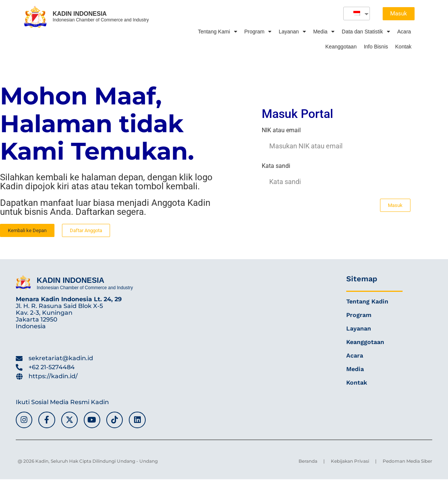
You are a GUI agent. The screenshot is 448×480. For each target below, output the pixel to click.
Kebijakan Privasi (350, 462)
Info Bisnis (376, 47)
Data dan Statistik (366, 32)
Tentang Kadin (367, 301)
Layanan (292, 32)
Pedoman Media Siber (407, 462)
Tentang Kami (218, 32)
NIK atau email (281, 131)
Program (258, 32)
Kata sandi (276, 166)
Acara (404, 32)
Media (324, 32)
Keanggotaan (341, 47)
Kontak (403, 47)
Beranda (308, 462)
